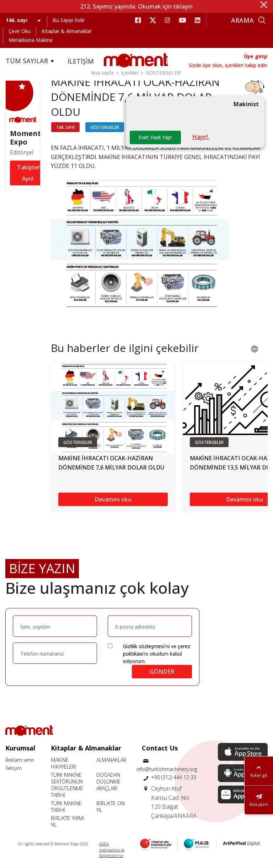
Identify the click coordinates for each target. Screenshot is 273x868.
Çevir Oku (20, 31)
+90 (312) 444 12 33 (174, 777)
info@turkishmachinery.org (167, 769)
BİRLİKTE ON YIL (111, 807)
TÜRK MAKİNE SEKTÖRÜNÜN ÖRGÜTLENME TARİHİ (67, 785)
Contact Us (160, 748)
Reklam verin (20, 760)
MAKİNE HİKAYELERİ (64, 763)
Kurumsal (20, 748)
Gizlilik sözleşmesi (144, 646)
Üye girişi (256, 56)
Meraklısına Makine (31, 40)
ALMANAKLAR (111, 760)
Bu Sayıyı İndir (69, 20)
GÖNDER (162, 672)
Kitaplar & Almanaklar (67, 31)
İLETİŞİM (81, 61)
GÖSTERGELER (163, 73)
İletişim (14, 768)
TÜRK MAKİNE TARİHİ (66, 807)
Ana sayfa (102, 73)
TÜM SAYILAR (31, 61)
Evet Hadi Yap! (155, 137)
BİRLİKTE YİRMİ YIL (68, 821)
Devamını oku (113, 500)
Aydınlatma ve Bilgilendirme (112, 853)
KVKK (104, 844)
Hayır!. (201, 137)
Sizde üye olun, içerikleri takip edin (228, 65)
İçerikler (130, 73)
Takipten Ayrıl (29, 173)
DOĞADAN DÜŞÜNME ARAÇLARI (108, 782)
